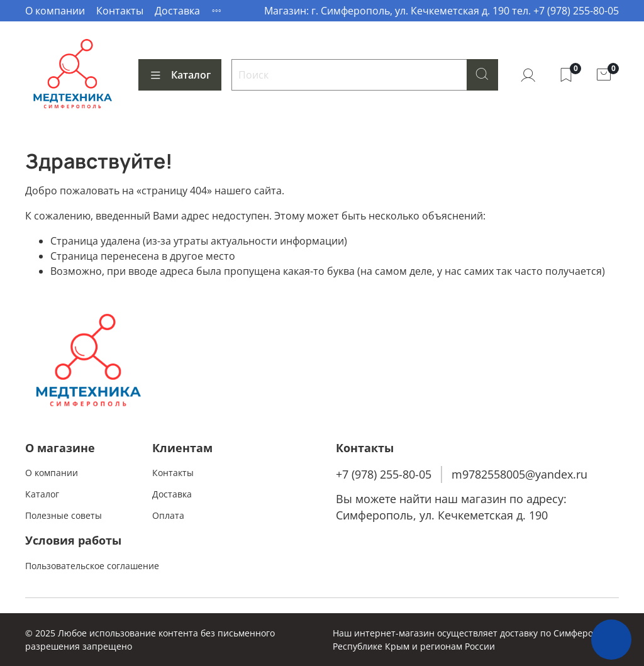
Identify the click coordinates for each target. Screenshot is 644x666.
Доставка (177, 11)
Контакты (120, 11)
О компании (55, 11)
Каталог (180, 75)
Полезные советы (64, 515)
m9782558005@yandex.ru (519, 474)
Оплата (168, 515)
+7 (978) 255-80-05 (384, 474)
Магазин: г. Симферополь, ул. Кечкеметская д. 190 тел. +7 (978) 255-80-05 (441, 11)
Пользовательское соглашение (92, 566)
